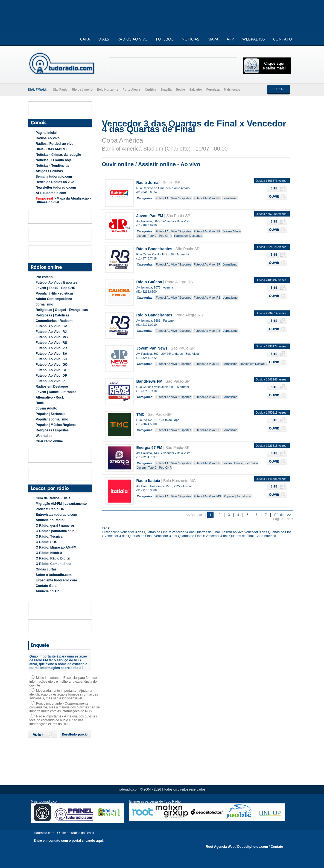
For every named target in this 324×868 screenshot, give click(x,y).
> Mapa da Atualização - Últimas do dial (63, 200)
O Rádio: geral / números (55, 526)
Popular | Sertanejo (51, 414)
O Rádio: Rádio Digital (53, 558)
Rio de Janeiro (82, 90)
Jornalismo (45, 304)
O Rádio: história (49, 553)
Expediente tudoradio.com (56, 580)
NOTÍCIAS (190, 39)
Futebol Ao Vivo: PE (51, 381)
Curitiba (151, 90)
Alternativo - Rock (50, 397)
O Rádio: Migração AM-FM (56, 547)
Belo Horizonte (108, 90)
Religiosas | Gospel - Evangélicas (62, 310)
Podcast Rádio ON (50, 509)
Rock (40, 403)
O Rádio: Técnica (49, 537)
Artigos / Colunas (49, 171)
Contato (277, 847)
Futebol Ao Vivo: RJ (51, 332)
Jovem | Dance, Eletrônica (56, 392)
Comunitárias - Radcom (54, 321)
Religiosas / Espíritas (52, 430)
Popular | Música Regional (56, 425)
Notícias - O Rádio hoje (54, 160)
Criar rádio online (49, 441)
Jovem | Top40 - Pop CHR (56, 288)
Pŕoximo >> (283, 515)
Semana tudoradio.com (54, 177)
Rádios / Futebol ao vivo (55, 144)
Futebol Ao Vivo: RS (52, 343)
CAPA (85, 39)
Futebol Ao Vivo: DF (51, 376)
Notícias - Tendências (52, 166)
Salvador (195, 90)
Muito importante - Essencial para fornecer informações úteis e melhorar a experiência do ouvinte (64, 682)
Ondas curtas (46, 569)
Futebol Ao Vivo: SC (52, 359)
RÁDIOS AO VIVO (132, 39)
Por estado (44, 277)
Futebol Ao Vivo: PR (52, 348)
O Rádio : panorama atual (56, 531)
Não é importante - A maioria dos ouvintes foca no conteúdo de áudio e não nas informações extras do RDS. (63, 720)
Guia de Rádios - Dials (53, 498)
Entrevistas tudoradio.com (56, 515)
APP (230, 39)
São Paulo (60, 90)
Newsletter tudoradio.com (56, 188)
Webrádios (44, 436)
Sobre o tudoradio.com (54, 575)
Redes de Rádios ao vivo (55, 182)
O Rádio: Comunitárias (54, 564)
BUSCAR (279, 89)
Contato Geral (47, 586)
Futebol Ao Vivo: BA (52, 354)
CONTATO (283, 39)
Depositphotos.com (253, 847)
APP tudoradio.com (51, 193)
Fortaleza (213, 90)
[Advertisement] (173, 66)
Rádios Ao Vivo (48, 138)
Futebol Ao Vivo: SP (51, 326)
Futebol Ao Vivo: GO (52, 365)
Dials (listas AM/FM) (51, 149)
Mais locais (232, 90)
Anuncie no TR (47, 591)
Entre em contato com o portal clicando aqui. (69, 841)
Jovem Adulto (47, 408)
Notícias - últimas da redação (59, 155)
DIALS (104, 39)
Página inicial (46, 133)
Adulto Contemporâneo (54, 299)
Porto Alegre (132, 90)
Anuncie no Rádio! (50, 520)
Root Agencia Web (220, 847)
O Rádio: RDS (47, 542)
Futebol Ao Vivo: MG (52, 337)
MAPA (213, 39)
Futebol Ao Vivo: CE (52, 370)
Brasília (166, 90)
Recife (180, 90)
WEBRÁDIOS (254, 39)
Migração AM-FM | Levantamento (61, 504)
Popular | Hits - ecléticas (55, 293)
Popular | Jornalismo (52, 419)
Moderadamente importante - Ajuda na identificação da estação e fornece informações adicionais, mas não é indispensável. (64, 694)
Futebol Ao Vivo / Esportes (57, 282)
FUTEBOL (165, 39)
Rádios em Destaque (52, 387)
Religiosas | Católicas (53, 315)
